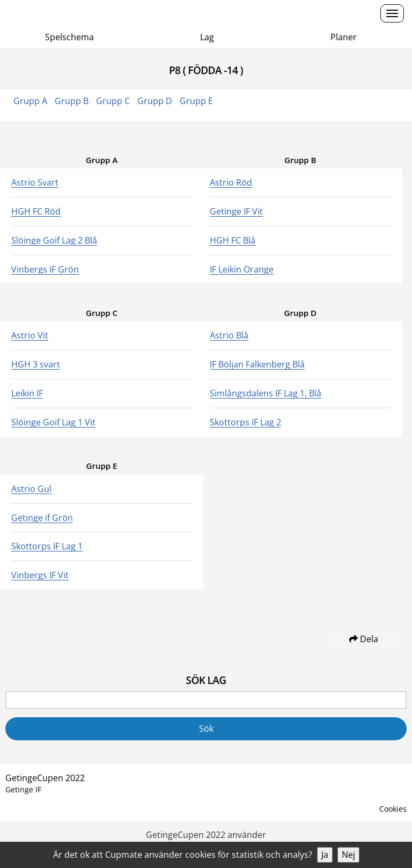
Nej (348, 855)
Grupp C (113, 101)
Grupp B (72, 101)
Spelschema (69, 37)
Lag (207, 37)
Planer (344, 37)
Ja (325, 855)
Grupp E (196, 101)
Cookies (393, 809)
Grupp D (155, 101)
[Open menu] (392, 13)
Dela (364, 639)
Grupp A (30, 101)
